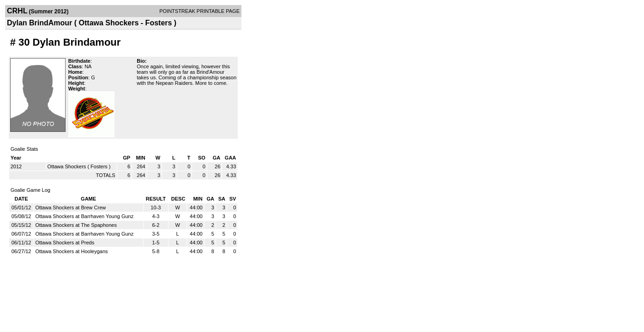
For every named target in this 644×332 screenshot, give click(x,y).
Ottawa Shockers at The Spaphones (76, 225)
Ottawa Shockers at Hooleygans (71, 251)
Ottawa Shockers (67, 166)
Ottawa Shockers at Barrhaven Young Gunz (84, 216)
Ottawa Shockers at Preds (65, 243)
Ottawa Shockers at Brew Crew (70, 207)
